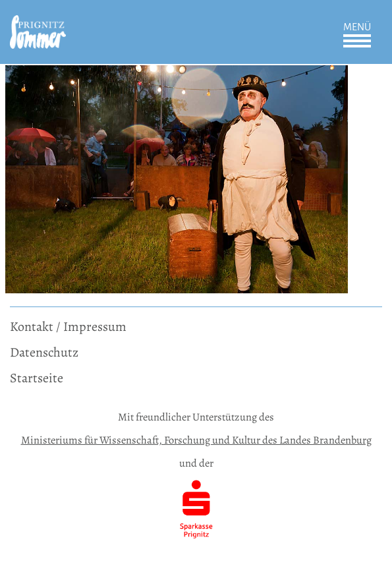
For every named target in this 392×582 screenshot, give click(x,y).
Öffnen (357, 41)
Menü (357, 27)
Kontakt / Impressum (68, 327)
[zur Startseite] (38, 24)
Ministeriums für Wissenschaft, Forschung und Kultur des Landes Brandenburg (196, 440)
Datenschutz (44, 352)
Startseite (37, 378)
